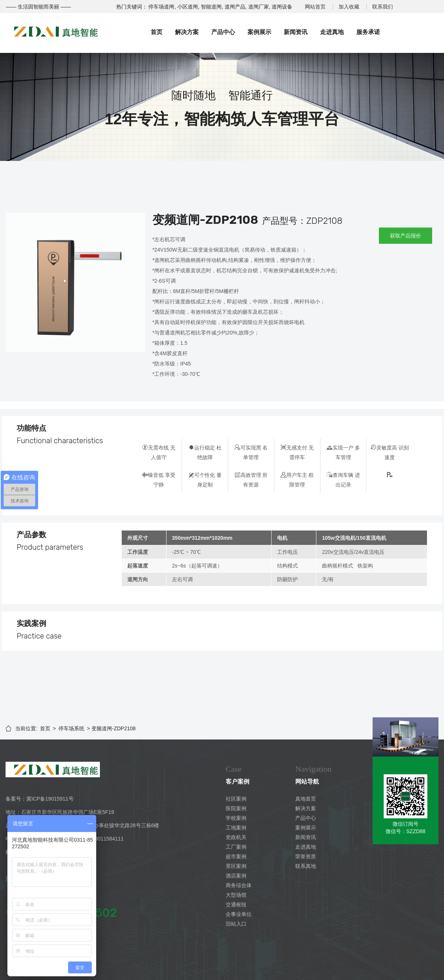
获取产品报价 (406, 236)
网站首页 (315, 7)
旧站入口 (236, 924)
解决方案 (187, 32)
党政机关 (236, 837)
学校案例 (236, 818)
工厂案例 (236, 847)
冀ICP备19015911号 (50, 799)
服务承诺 (368, 32)
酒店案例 (236, 876)
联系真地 (306, 866)
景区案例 (236, 866)
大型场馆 (236, 895)
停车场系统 (71, 728)
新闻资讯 (296, 32)
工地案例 (236, 828)
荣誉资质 (306, 856)
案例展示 (259, 32)
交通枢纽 (236, 905)
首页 (157, 32)
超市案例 (236, 856)
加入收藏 (349, 7)
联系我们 (383, 7)
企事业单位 (239, 914)
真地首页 (306, 799)
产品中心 (223, 32)
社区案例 (236, 799)
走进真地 (332, 32)
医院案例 (236, 808)
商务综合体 (239, 885)
